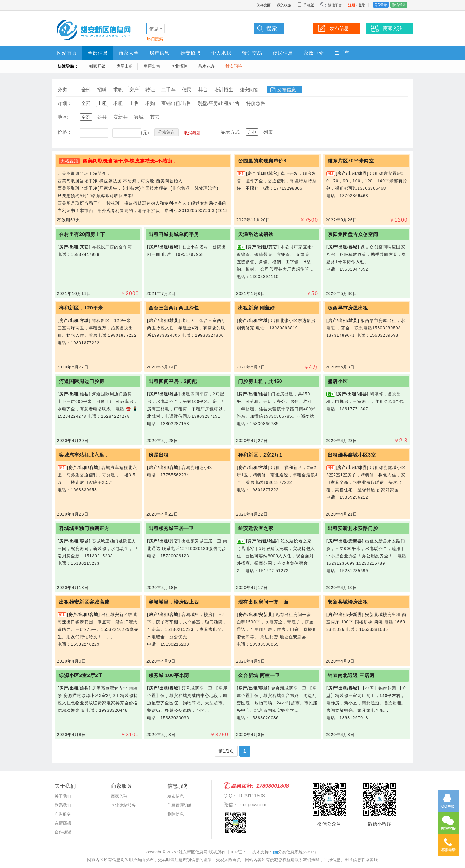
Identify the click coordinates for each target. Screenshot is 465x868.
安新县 (120, 117)
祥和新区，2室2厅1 (260, 455)
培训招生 (224, 90)
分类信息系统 (294, 852)
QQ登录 (381, 5)
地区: (63, 117)
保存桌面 (264, 5)
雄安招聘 (190, 53)
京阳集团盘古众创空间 (353, 234)
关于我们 (63, 796)
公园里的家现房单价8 (262, 161)
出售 (134, 103)
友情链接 (63, 823)
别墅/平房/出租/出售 (218, 103)
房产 (134, 90)
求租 (118, 103)
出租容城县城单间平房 (174, 234)
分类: (63, 90)
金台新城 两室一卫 (259, 675)
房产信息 (160, 53)
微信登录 (399, 5)
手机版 (306, 5)
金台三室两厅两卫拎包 (174, 308)
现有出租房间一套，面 (263, 602)
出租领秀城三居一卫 (171, 528)
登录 (362, 5)
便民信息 (283, 53)
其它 (203, 90)
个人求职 (221, 53)
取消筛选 (192, 133)
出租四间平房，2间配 (173, 381)
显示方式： (232, 132)
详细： (65, 103)
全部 (86, 90)
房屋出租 (125, 66)
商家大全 (129, 53)
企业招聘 (179, 66)
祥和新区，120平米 (81, 308)
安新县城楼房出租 (348, 602)
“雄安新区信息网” (193, 852)
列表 (268, 132)
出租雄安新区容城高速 (84, 602)
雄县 (102, 117)
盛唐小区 (338, 381)
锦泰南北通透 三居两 (351, 675)
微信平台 (335, 5)
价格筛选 (166, 132)
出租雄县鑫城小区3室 (352, 455)
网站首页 (67, 53)
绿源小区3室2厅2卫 (81, 675)
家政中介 (314, 53)
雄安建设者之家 (256, 528)
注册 (352, 5)
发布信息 (286, 90)
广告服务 (63, 814)
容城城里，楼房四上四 (174, 602)
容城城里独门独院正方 (84, 528)
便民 (187, 90)
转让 (150, 90)
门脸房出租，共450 (260, 381)
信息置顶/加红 (180, 805)
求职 (118, 90)
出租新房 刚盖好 (257, 308)
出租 (102, 103)
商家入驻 (119, 796)
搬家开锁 (97, 66)
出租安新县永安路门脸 (353, 528)
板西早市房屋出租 (348, 308)
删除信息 (176, 814)
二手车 (342, 53)
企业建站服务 (123, 805)
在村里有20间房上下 (82, 234)
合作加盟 (63, 832)
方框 (252, 132)
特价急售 (256, 103)
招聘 (102, 90)
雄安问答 (234, 66)
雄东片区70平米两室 (351, 161)
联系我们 (63, 805)
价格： (65, 132)
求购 (150, 103)
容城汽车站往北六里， (84, 455)
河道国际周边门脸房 (82, 381)
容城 (139, 117)
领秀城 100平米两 (169, 675)
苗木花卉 (206, 66)
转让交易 (252, 53)
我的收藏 (284, 5)
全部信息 (98, 53)
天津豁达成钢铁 (256, 234)
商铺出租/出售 (176, 103)
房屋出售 (152, 66)
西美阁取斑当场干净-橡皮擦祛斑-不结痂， (130, 161)
